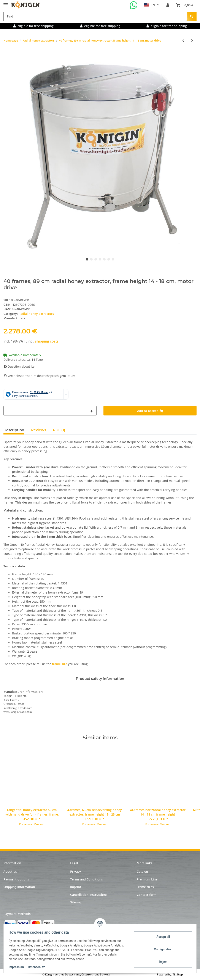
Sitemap (76, 902)
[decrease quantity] (8, 411)
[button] (168, 5)
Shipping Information (19, 887)
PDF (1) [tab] (59, 430)
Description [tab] (14, 430)
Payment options (16, 879)
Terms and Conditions (87, 879)
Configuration (161, 949)
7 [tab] (113, 259)
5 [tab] (104, 259)
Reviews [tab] (39, 430)
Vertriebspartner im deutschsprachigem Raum (39, 376)
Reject (161, 962)
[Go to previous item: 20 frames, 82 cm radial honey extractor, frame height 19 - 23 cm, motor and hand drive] (183, 41)
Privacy (76, 871)
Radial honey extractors (36, 314)
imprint (76, 887)
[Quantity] (50, 411)
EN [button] (150, 5)
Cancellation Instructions (89, 895)
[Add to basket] (7, 55)
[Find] (95, 16)
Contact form (147, 895)
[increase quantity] (92, 411)
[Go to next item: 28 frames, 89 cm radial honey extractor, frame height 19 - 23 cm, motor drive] (192, 41)
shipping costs (47, 341)
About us (10, 871)
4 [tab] (100, 259)
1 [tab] (87, 259)
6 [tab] (109, 259)
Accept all (161, 937)
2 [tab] (91, 259)
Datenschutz (38, 967)
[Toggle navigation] (6, 3)
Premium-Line (147, 879)
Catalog (142, 871)
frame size (60, 664)
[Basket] (185, 5)
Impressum (18, 967)
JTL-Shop (177, 974)
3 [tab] (96, 259)
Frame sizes (145, 887)
